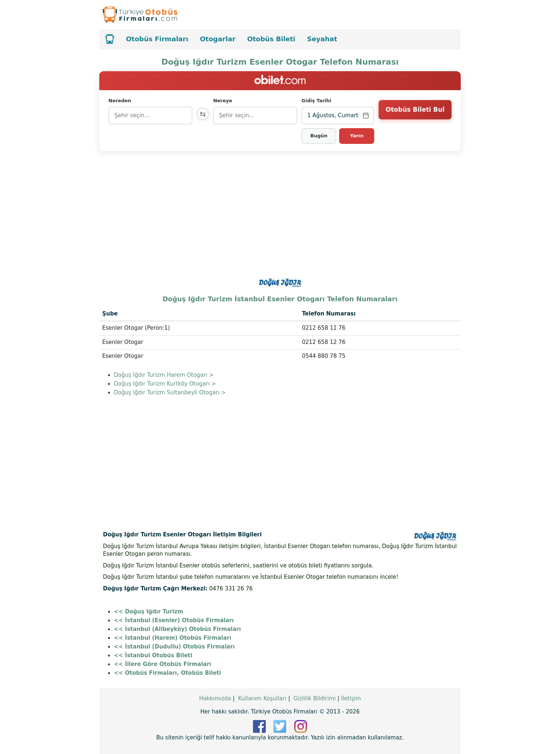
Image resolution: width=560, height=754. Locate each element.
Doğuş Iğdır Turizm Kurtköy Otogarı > (165, 384)
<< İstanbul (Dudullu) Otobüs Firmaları (174, 647)
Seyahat (322, 39)
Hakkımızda (215, 698)
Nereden (120, 101)
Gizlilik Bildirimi (314, 698)
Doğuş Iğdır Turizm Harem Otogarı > (164, 375)
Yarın (357, 136)
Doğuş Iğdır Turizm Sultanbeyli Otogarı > (170, 393)
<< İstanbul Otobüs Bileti (153, 655)
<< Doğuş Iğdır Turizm (149, 612)
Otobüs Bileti (271, 39)
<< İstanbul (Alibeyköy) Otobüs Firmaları (177, 629)
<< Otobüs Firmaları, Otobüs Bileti (167, 673)
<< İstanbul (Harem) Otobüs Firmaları (173, 638)
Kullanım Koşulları (262, 698)
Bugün (320, 136)
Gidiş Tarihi (317, 101)
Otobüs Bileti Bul (415, 115)
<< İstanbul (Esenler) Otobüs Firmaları (174, 620)
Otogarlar (218, 39)
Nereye (224, 101)
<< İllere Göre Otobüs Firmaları (163, 664)
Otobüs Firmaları (157, 39)
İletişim (351, 698)
